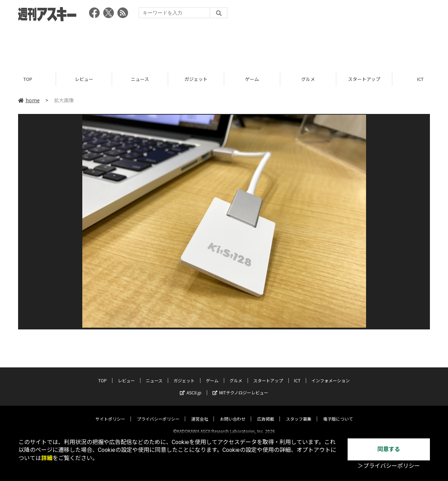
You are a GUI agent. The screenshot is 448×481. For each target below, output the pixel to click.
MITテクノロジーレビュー (240, 386)
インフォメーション (331, 374)
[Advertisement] (224, 44)
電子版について (338, 413)
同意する (389, 449)
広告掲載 (266, 413)
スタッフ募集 (299, 413)
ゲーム (252, 79)
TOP (28, 79)
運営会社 (200, 413)
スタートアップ (364, 79)
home (29, 100)
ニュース (140, 79)
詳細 (47, 458)
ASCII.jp (191, 386)
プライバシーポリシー (158, 413)
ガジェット (196, 79)
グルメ (308, 79)
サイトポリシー (110, 413)
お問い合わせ (233, 413)
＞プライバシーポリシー (389, 466)
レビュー (84, 79)
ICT (297, 374)
